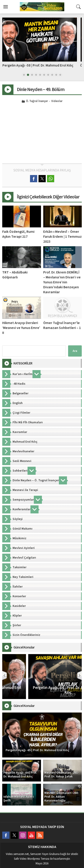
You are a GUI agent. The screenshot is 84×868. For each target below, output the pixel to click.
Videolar (57, 101)
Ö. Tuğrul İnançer (37, 101)
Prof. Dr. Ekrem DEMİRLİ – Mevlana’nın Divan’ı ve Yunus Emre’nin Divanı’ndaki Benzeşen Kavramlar (62, 282)
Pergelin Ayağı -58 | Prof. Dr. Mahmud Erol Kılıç (42, 65)
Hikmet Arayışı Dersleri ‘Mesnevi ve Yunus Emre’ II (21, 328)
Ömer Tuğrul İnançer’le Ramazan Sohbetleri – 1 (62, 325)
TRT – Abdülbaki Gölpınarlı (15, 275)
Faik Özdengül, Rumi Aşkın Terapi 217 (18, 234)
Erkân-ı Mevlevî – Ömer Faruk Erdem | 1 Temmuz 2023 (62, 237)
